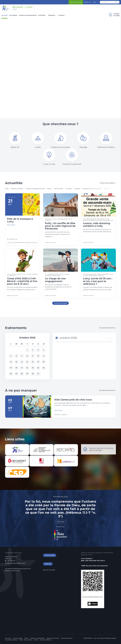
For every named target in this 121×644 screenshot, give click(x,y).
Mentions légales (18, 638)
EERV (7, 189)
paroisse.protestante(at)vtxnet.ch (15, 563)
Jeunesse (107, 189)
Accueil (5, 15)
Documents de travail (66, 638)
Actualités (13, 15)
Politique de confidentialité (37, 638)
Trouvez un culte (114, 15)
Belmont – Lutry (22, 7)
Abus (95, 2)
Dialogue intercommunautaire (92, 189)
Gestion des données (46, 640)
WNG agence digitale (110, 638)
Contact (61, 15)
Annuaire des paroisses (11, 640)
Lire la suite (60, 522)
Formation (69, 189)
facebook (48, 564)
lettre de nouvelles (49, 570)
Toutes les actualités (108, 183)
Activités (42, 15)
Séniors (49, 189)
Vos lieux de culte (76, 2)
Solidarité (77, 189)
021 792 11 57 (11, 561)
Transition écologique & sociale (35, 189)
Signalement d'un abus (53, 638)
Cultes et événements (28, 15)
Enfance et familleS (17, 189)
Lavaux (15, 9)
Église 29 (87, 2)
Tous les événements (107, 328)
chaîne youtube (50, 555)
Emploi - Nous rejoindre (26, 640)
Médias (26, 638)
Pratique (52, 15)
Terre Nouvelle (59, 189)
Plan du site (8, 638)
